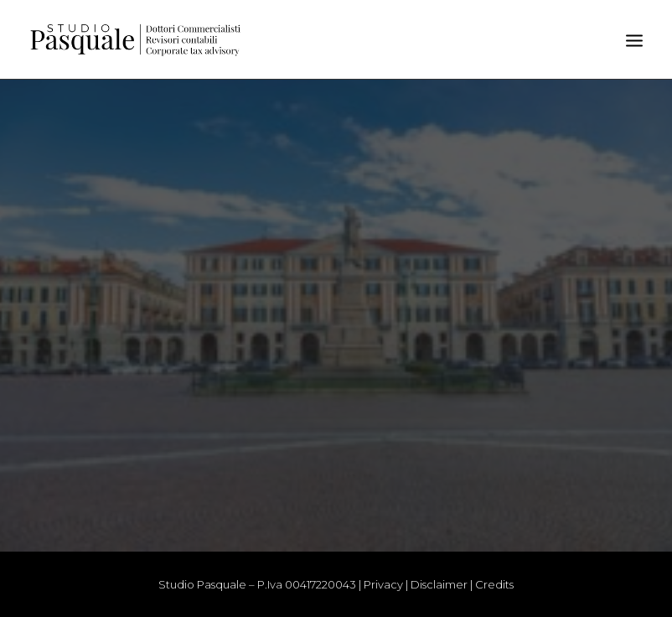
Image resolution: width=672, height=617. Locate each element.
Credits (494, 584)
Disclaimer (439, 584)
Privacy (383, 584)
